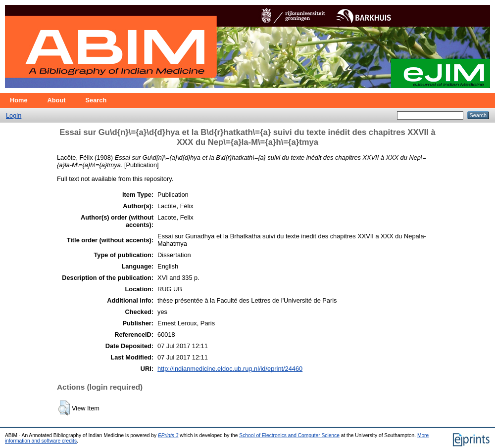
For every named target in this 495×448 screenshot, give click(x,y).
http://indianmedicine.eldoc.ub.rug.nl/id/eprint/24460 (230, 369)
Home (19, 100)
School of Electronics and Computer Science (289, 435)
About (57, 100)
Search (96, 100)
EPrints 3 (168, 435)
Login (14, 115)
